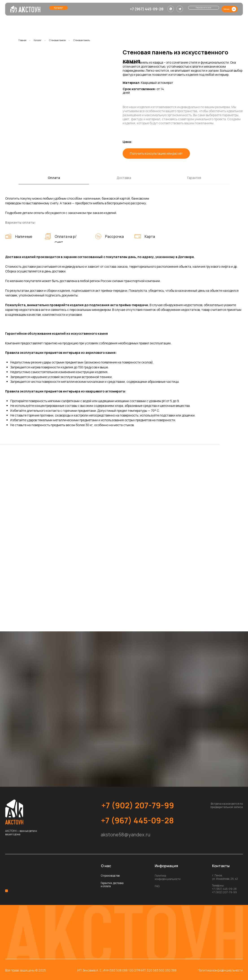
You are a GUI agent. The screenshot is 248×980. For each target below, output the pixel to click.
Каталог (38, 40)
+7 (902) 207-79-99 (138, 805)
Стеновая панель (82, 40)
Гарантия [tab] (194, 178)
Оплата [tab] (54, 178)
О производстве (110, 876)
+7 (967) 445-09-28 (147, 9)
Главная (22, 40)
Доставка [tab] (124, 178)
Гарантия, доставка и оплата (112, 885)
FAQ (157, 886)
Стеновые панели (57, 40)
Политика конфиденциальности (168, 877)
